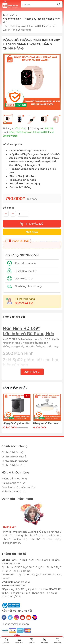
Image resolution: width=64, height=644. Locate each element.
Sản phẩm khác (15, 388)
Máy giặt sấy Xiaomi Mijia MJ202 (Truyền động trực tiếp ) (17, 423)
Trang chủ (8, 15)
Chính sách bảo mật (13, 452)
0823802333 (18, 585)
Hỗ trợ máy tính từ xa (13, 483)
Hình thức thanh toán (13, 491)
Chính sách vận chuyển (14, 457)
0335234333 (24, 303)
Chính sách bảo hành (13, 465)
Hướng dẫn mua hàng (14, 479)
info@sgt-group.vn (20, 582)
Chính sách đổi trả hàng (15, 461)
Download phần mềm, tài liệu (18, 487)
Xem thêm (32, 372)
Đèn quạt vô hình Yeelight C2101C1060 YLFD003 (47, 423)
